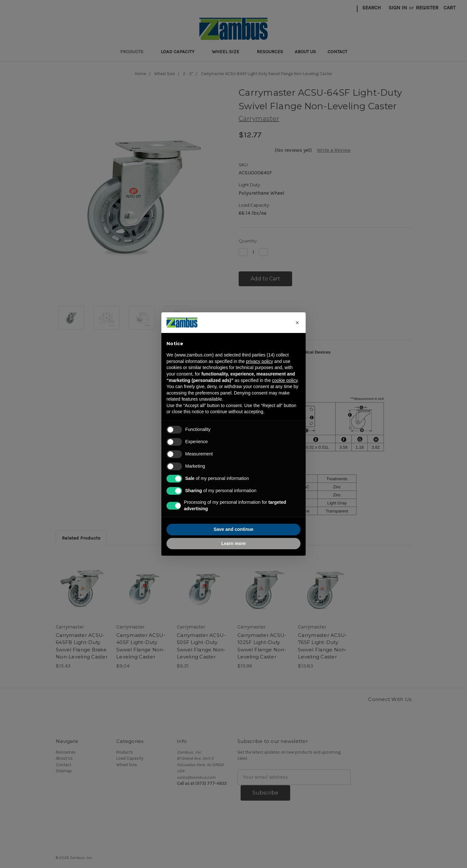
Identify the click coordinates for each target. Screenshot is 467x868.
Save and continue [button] (234, 529)
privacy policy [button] (260, 361)
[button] (297, 323)
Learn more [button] (234, 543)
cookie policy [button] (285, 380)
